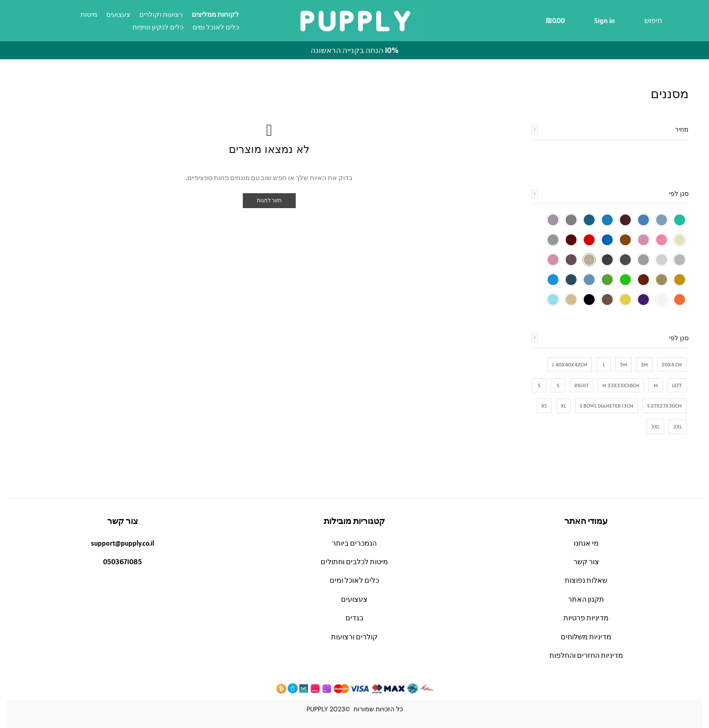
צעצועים (118, 14)
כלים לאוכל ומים (216, 27)
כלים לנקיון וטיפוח (158, 27)
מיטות (89, 14)
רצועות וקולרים (161, 14)
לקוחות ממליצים (215, 14)
